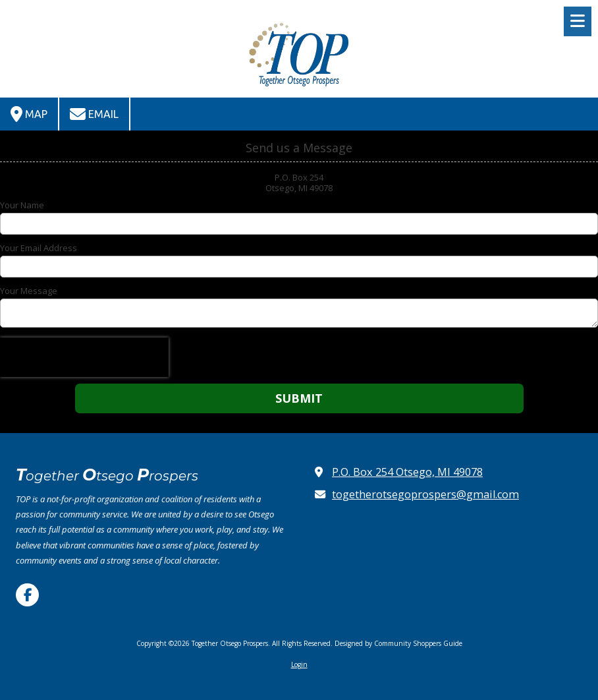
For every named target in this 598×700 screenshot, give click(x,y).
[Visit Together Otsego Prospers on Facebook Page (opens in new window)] (27, 595)
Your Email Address (39, 248)
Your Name (22, 205)
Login (299, 664)
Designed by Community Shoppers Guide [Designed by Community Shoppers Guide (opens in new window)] (398, 643)
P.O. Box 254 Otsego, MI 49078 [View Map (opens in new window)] (407, 472)
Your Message (29, 291)
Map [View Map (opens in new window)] (29, 114)
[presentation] (84, 357)
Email (94, 114)
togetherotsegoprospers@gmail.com (425, 494)
